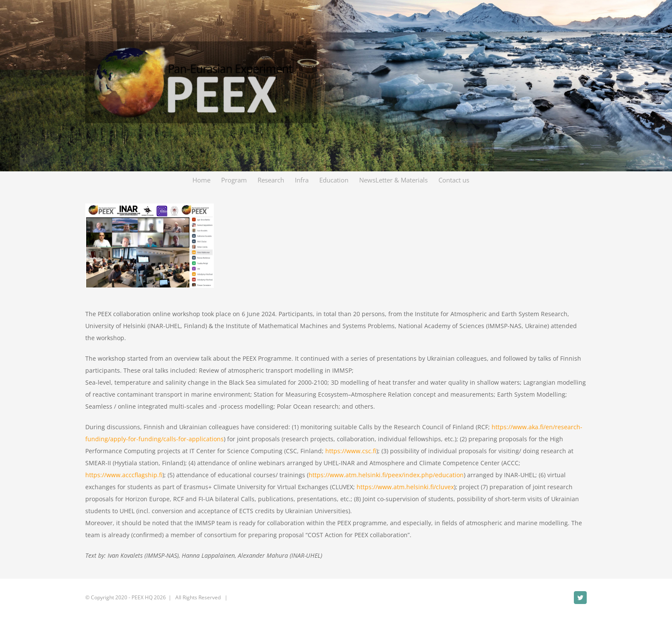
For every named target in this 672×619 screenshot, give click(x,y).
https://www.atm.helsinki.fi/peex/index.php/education (386, 475)
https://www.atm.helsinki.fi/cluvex (405, 487)
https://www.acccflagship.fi (124, 475)
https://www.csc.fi (351, 451)
